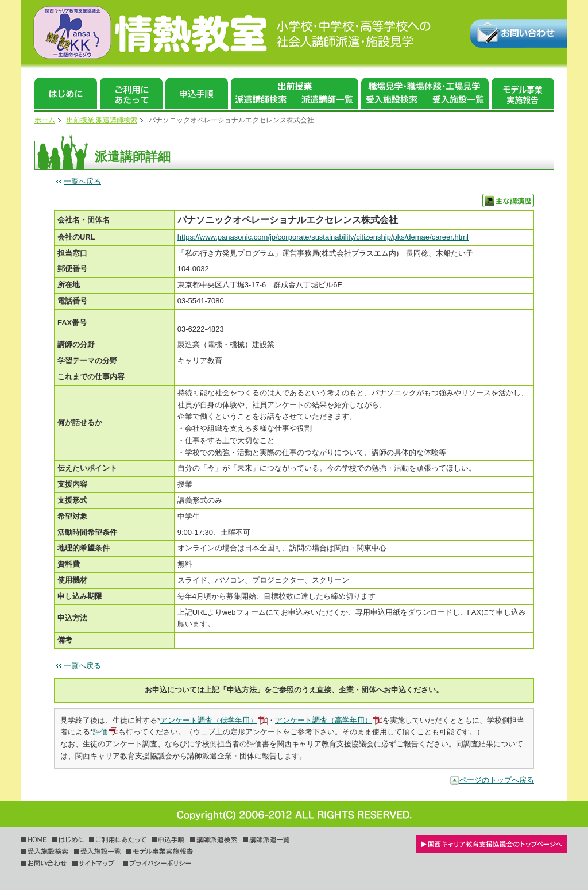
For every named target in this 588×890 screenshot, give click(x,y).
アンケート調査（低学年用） (209, 720)
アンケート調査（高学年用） (324, 720)
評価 (100, 732)
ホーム (45, 120)
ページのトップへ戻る (497, 780)
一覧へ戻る (82, 181)
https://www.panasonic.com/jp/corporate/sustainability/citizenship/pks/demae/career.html (323, 237)
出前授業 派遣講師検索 (102, 120)
